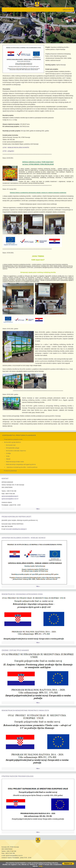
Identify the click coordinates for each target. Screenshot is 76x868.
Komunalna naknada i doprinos (16, 451)
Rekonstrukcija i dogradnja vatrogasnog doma (21, 464)
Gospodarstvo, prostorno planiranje (19, 435)
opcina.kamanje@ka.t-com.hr (10, 499)
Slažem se (68, 864)
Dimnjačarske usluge (13, 448)
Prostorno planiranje (10, 471)
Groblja (8, 453)
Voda (8, 456)
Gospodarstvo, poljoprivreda (13, 439)
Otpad (8, 459)
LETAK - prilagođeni (8, 151)
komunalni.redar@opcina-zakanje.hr (16, 529)
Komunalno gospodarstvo (13, 442)
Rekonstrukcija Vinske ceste (15, 462)
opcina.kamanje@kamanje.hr (10, 496)
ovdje (41, 866)
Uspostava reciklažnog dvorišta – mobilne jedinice (22, 467)
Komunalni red (11, 445)
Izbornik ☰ (68, 10)
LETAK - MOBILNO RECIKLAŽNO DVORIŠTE (16, 148)
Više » (38, 509)
